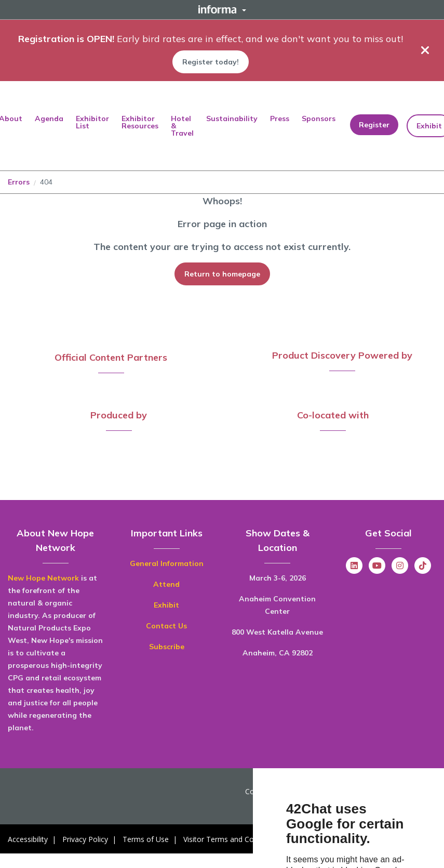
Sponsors (319, 119)
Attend (166, 584)
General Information (167, 563)
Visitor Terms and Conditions (232, 839)
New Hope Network (43, 578)
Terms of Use (146, 839)
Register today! (211, 62)
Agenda (49, 119)
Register (374, 125)
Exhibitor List (92, 122)
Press (280, 119)
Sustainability (232, 119)
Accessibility (28, 839)
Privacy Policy (85, 839)
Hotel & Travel (182, 126)
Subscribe (167, 647)
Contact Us (166, 626)
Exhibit (166, 605)
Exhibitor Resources (140, 122)
